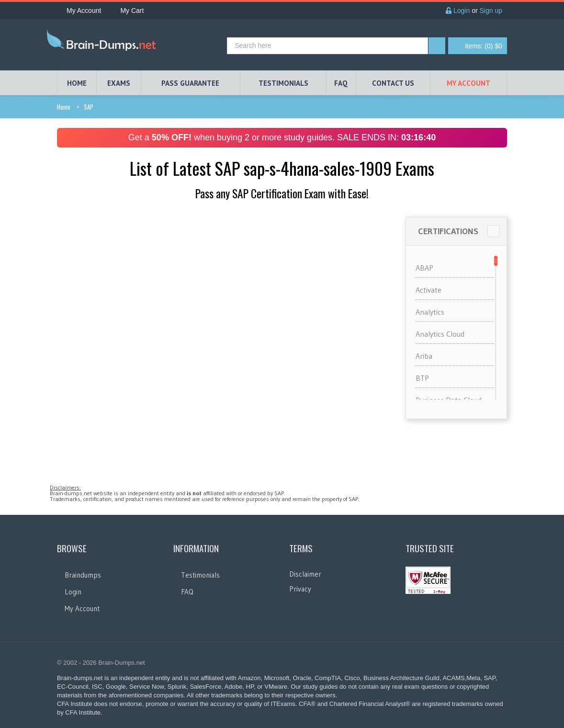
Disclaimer (305, 574)
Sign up (491, 11)
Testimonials (200, 575)
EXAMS (119, 83)
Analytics (430, 312)
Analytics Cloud (440, 334)
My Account (79, 11)
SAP (89, 107)
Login (458, 11)
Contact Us (393, 83)
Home (64, 107)
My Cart (127, 11)
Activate (429, 290)
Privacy (300, 589)
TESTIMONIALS (283, 83)
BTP (422, 378)
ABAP (424, 268)
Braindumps (83, 575)
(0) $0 (484, 46)
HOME (77, 83)
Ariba (424, 356)
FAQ (341, 83)
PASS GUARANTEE (190, 83)
